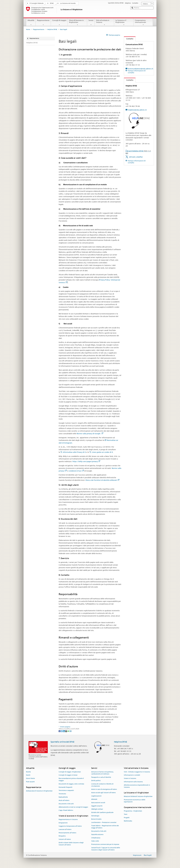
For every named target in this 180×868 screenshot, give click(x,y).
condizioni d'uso (76, 471)
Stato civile (95, 841)
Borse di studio (96, 819)
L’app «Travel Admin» (66, 810)
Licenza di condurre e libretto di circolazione (102, 785)
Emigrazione (63, 823)
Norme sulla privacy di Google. (90, 434)
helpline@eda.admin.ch (137, 110)
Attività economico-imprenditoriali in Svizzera (137, 786)
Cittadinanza (96, 838)
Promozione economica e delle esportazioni (135, 801)
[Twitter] (62, 731)
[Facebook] (60, 731)
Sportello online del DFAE (63, 742)
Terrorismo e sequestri (66, 791)
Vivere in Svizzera (130, 778)
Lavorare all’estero (65, 829)
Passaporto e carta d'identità (101, 777)
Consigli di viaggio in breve (68, 775)
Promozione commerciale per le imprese (105, 844)
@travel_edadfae (136, 157)
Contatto (129, 39)
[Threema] (66, 731)
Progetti (127, 818)
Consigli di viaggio (59, 22)
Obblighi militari (97, 809)
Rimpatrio (62, 836)
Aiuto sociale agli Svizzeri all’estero (103, 793)
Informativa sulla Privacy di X (74, 452)
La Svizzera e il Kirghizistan (124, 22)
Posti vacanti (30, 782)
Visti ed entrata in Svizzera (104, 22)
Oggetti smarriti (97, 806)
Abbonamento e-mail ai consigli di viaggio (73, 807)
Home (28, 29)
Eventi (28, 775)
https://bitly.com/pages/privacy (86, 461)
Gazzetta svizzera (97, 834)
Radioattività (63, 797)
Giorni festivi (30, 778)
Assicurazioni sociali (98, 803)
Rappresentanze (43, 22)
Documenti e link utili (66, 804)
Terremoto (62, 794)
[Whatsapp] (68, 731)
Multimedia (128, 821)
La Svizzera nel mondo (68, 3)
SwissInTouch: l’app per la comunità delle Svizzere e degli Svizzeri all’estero (106, 849)
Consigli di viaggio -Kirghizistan (70, 772)
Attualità (31, 22)
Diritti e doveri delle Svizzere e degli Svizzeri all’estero (71, 844)
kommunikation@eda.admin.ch (141, 69)
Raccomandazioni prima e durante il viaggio (71, 779)
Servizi (91, 22)
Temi (126, 814)
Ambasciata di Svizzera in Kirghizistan (39, 791)
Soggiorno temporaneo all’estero (70, 826)
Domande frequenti (65, 787)
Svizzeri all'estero (65, 839)
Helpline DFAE (52, 29)
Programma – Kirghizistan (133, 811)
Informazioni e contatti (132, 775)
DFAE (52, 3)
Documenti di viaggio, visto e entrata (71, 784)
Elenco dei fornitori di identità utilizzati (102, 480)
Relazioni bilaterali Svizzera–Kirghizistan (138, 796)
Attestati (94, 799)
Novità (28, 772)
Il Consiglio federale (37, 3)
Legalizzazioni (96, 796)
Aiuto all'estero (64, 800)
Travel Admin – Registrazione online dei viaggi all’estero (105, 827)
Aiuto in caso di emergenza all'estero (104, 789)
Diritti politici (96, 781)
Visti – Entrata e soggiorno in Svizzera (137, 772)
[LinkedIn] (64, 731)
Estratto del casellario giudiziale (102, 812)
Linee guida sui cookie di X (102, 452)
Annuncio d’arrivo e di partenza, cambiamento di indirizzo (102, 773)
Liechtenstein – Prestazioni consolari (104, 822)
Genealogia (95, 816)
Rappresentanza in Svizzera (68, 820)
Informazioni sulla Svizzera (133, 782)
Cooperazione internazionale (143, 22)
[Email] (70, 731)
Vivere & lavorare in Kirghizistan (77, 22)
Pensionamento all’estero (67, 833)
